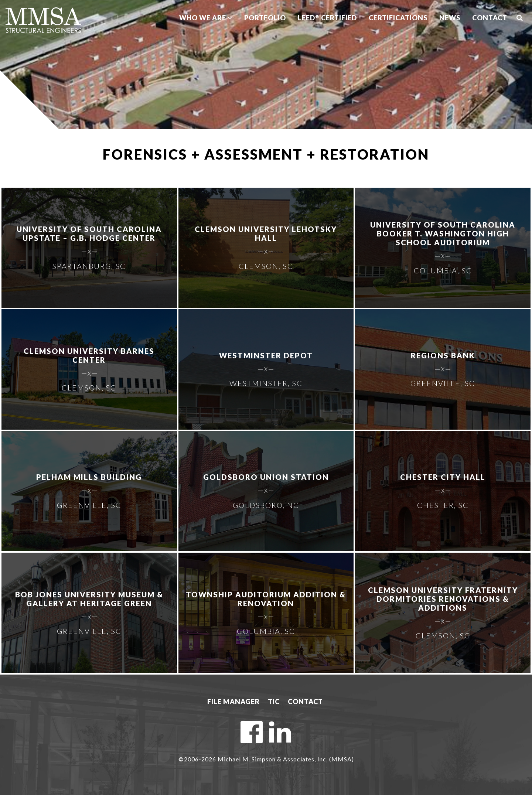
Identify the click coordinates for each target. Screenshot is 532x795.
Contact (490, 18)
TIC (274, 702)
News (450, 18)
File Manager (233, 702)
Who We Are (206, 18)
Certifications (398, 18)
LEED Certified (327, 18)
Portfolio (265, 18)
